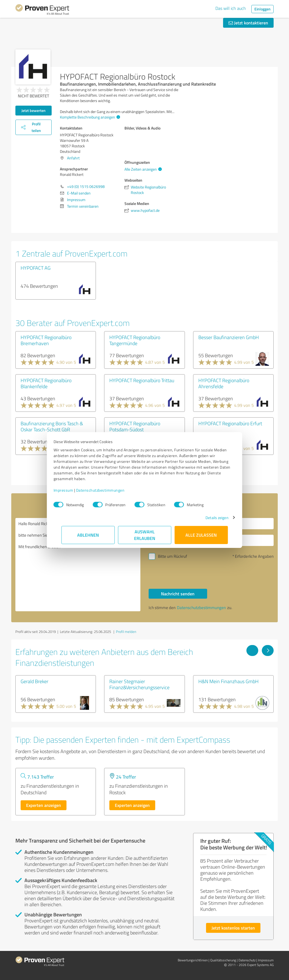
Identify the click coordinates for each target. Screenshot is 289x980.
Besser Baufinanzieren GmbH (229, 337)
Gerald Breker (34, 681)
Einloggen (262, 9)
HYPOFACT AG (36, 268)
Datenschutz (247, 960)
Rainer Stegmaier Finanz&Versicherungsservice (139, 684)
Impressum (71, 490)
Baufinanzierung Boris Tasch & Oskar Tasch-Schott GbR (52, 426)
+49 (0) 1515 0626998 (86, 186)
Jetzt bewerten (34, 110)
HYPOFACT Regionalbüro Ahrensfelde (224, 383)
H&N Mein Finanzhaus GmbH (228, 681)
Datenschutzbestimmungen (108, 490)
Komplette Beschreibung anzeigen (89, 117)
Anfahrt (73, 158)
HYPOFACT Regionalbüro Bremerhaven (46, 340)
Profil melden (126, 632)
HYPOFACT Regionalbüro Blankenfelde (46, 383)
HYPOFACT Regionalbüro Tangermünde (135, 340)
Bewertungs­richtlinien (193, 960)
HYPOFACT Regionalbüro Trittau (142, 380)
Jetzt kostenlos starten (233, 928)
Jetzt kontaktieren (248, 23)
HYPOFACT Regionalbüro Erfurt (230, 423)
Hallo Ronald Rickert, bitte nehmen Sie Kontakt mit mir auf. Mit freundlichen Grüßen (78, 565)
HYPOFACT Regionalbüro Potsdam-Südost (135, 426)
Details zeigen (209, 518)
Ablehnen (88, 535)
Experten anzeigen (44, 805)
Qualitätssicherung (223, 960)
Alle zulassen (201, 535)
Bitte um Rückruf (173, 556)
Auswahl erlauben (145, 535)
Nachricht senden (178, 594)
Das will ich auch (231, 8)
